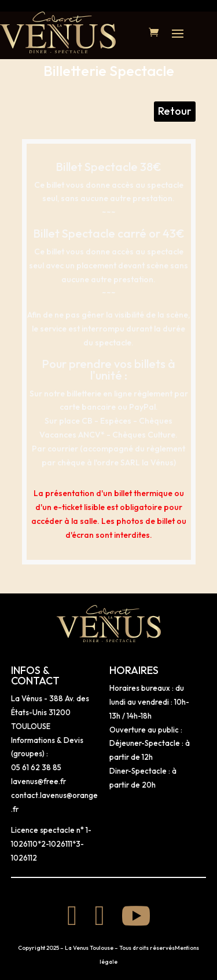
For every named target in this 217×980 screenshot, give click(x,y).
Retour (175, 111)
